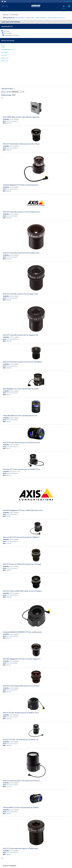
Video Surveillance (41, 18)
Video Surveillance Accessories (56, 18)
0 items (64, 7)
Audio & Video (30, 18)
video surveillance (20, 18)
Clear (3, 47)
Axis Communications (12, 97)
